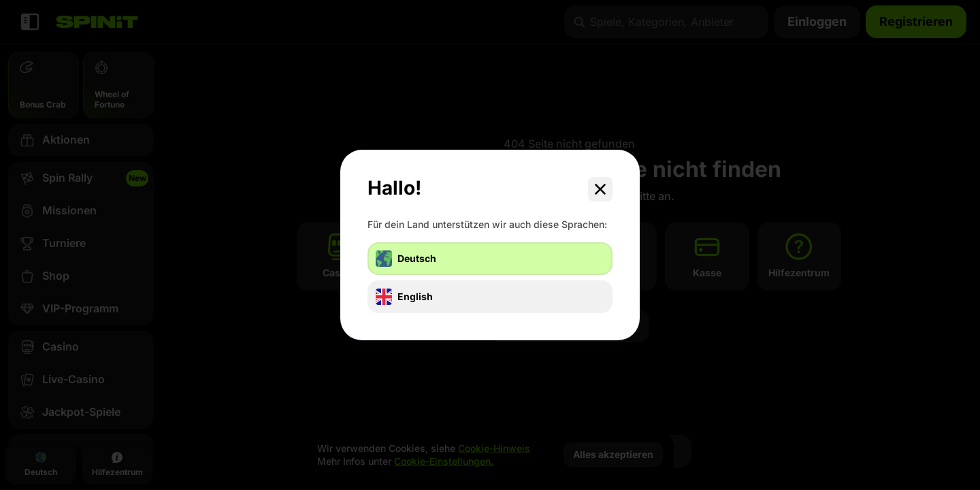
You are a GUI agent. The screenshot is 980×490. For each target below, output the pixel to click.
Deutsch (406, 259)
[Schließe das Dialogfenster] (600, 189)
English (404, 297)
